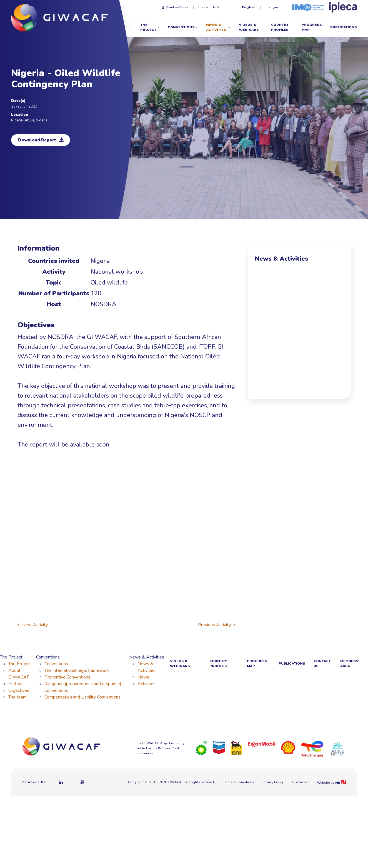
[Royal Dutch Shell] (288, 747)
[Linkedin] (61, 782)
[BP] (201, 748)
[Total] (312, 749)
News (143, 677)
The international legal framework (77, 670)
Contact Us (209, 7)
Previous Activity (217, 625)
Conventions (183, 27)
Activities (147, 684)
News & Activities (218, 27)
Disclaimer (300, 782)
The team (17, 697)
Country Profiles (280, 27)
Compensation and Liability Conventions (82, 697)
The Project (150, 27)
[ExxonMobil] (262, 744)
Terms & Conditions (239, 782)
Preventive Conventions (67, 677)
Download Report (41, 140)
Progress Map (312, 27)
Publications (344, 27)
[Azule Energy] (337, 749)
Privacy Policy (273, 782)
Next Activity (33, 625)
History (15, 684)
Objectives (19, 690)
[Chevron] (219, 747)
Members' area (175, 7)
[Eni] (236, 748)
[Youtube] (83, 782)
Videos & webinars (249, 27)
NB (341, 783)
